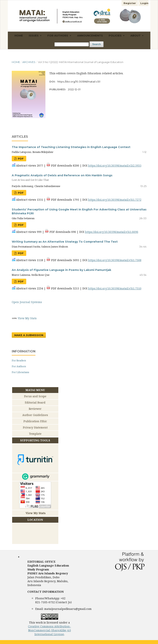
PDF (20, 159)
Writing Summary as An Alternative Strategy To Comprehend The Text (65, 242)
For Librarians (20, 372)
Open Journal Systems (27, 302)
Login (144, 3)
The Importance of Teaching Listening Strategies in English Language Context (71, 147)
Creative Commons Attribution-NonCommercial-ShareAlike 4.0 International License (49, 630)
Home (19, 35)
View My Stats (27, 318)
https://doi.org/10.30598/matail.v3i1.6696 (112, 232)
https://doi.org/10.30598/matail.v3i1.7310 (115, 288)
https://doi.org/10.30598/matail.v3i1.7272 (115, 200)
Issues (34, 35)
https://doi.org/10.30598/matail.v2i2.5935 (115, 165)
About (136, 35)
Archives (29, 62)
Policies (116, 35)
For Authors (58, 35)
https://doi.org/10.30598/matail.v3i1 (79, 82)
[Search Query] (72, 44)
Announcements (90, 35)
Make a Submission (29, 335)
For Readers (19, 360)
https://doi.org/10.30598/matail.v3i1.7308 (115, 260)
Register (130, 3)
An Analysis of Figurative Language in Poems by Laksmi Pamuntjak (61, 270)
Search (96, 44)
